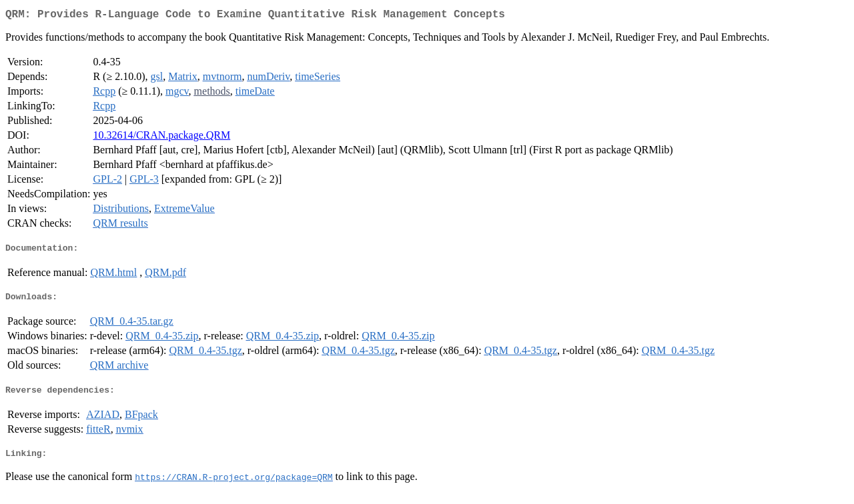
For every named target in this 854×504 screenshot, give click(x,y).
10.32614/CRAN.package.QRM (161, 138)
